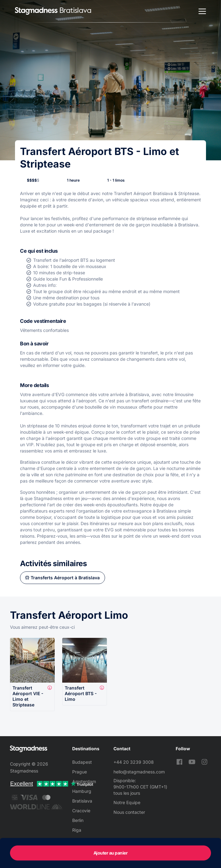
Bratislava (82, 801)
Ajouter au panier (111, 853)
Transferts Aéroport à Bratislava (65, 578)
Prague (80, 772)
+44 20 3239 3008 (134, 762)
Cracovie (81, 811)
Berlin (78, 820)
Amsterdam (84, 781)
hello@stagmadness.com (139, 772)
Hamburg (82, 791)
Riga (77, 830)
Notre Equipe (127, 802)
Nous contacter (129, 812)
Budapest (82, 762)
